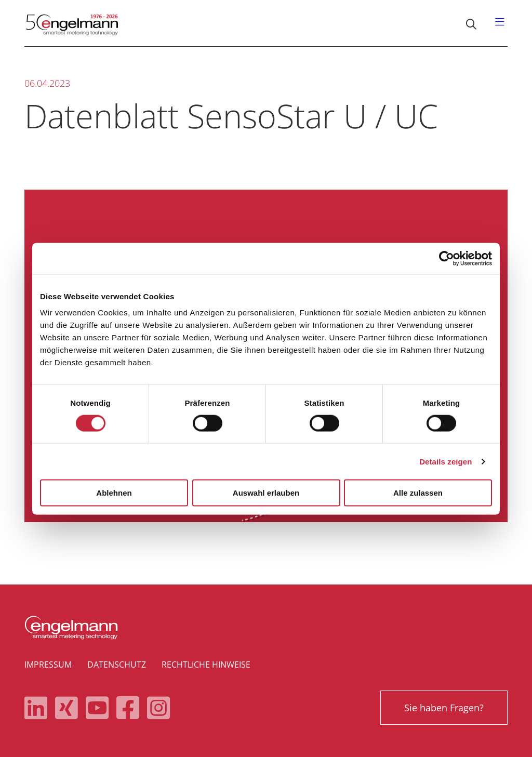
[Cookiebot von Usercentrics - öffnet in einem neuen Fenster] (447, 258)
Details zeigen (445, 461)
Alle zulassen (418, 493)
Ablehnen (114, 493)
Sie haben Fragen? (444, 708)
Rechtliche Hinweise (206, 665)
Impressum (48, 665)
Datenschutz (117, 665)
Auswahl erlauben (266, 493)
